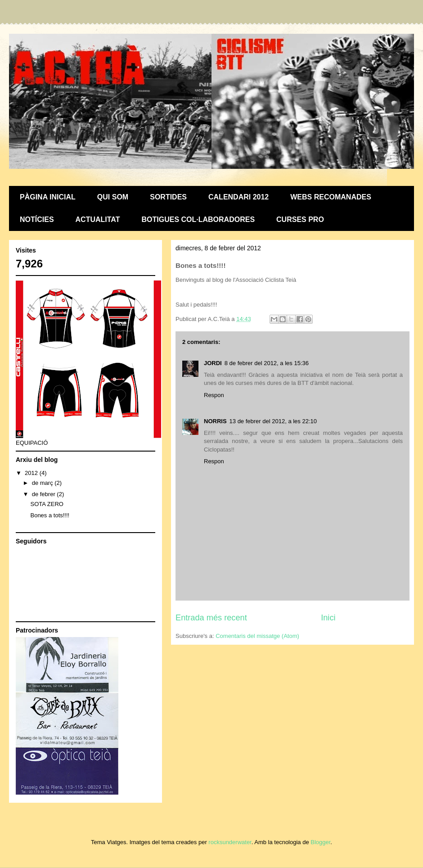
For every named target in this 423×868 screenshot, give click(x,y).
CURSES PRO (300, 219)
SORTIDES (168, 197)
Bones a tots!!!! (50, 515)
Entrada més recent (211, 618)
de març (43, 483)
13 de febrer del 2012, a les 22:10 (273, 421)
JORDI (213, 363)
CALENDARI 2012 (238, 197)
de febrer (45, 494)
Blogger (320, 842)
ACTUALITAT (98, 219)
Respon (214, 395)
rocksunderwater (230, 842)
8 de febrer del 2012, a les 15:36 (267, 363)
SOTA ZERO (47, 504)
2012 (32, 473)
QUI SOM (113, 197)
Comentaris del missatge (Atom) (257, 636)
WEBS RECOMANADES (331, 197)
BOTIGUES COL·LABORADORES (198, 219)
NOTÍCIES (37, 219)
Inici (328, 618)
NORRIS (215, 421)
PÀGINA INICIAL (48, 197)
